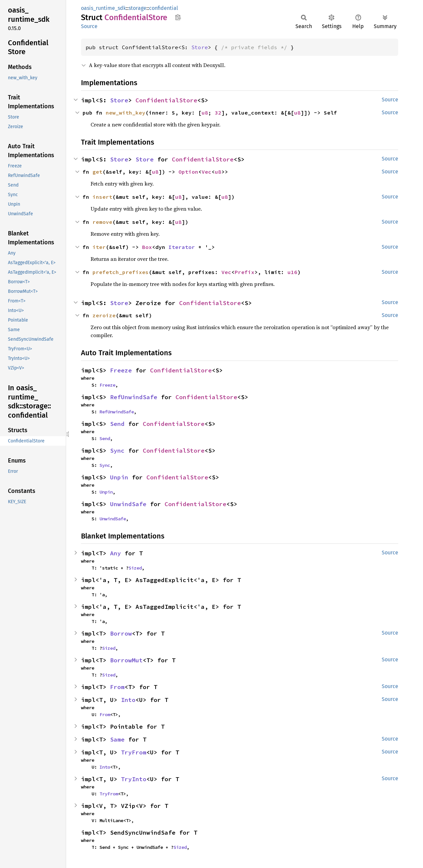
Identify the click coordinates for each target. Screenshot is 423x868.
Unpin (119, 477)
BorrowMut (126, 660)
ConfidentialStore (166, 100)
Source (89, 26)
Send (117, 424)
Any (115, 553)
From (117, 687)
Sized (135, 568)
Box (147, 247)
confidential (164, 8)
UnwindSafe (128, 504)
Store (200, 47)
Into (128, 700)
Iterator (182, 247)
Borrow (121, 633)
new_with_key (126, 113)
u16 (292, 272)
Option (188, 172)
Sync (117, 451)
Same (117, 739)
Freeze (121, 370)
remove (102, 222)
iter (99, 247)
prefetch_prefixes (121, 272)
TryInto (134, 779)
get (97, 172)
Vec (207, 172)
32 (218, 113)
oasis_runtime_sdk (103, 8)
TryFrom (134, 752)
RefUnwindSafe (134, 397)
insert (102, 197)
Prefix (245, 272)
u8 (205, 113)
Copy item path (178, 17)
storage (137, 8)
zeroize (104, 315)
